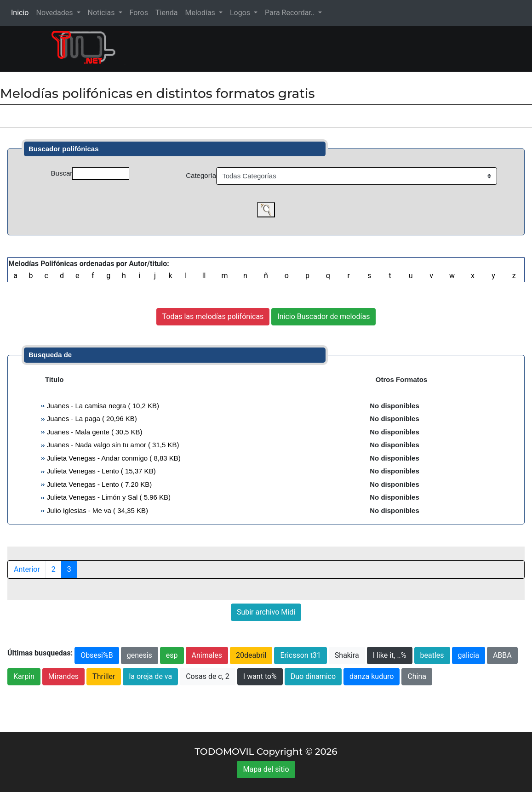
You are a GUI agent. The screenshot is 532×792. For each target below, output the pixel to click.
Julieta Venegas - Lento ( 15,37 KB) (100, 471)
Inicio (22, 12)
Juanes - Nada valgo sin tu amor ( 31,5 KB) (112, 445)
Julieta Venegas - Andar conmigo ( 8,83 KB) (113, 458)
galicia (469, 655)
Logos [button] (241, 13)
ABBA (502, 655)
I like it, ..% (390, 655)
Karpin (24, 676)
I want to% (260, 676)
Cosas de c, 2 (208, 676)
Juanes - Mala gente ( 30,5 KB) (94, 432)
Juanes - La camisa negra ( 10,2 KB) (102, 406)
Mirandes (63, 676)
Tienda (166, 13)
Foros (139, 13)
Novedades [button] (55, 13)
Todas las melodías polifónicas (213, 316)
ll (204, 276)
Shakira (347, 655)
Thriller (104, 676)
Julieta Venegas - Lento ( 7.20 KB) (99, 484)
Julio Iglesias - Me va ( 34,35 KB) (97, 510)
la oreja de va (150, 676)
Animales (207, 655)
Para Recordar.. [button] (291, 13)
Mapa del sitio (266, 769)
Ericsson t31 (300, 655)
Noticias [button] (102, 13)
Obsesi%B (97, 655)
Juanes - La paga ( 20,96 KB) (91, 419)
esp (172, 655)
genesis (140, 655)
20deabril (251, 655)
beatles (432, 655)
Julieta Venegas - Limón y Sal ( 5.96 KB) (108, 497)
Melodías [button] (201, 13)
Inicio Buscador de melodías (323, 316)
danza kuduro (372, 676)
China (417, 676)
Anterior (27, 569)
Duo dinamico (313, 676)
